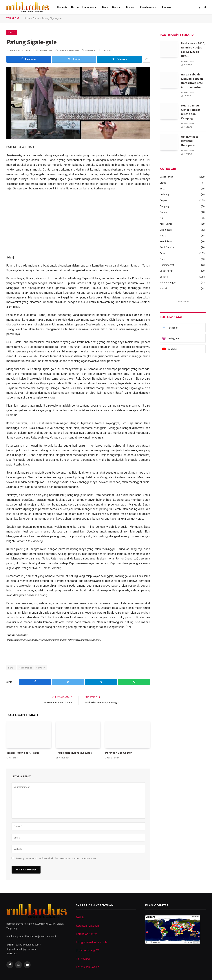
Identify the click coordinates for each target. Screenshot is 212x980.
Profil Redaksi (167, 247)
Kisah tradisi (25, 667)
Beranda (62, 7)
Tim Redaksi (83, 958)
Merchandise (148, 7)
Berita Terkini (167, 177)
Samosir (41, 667)
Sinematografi (167, 265)
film (162, 218)
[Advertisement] (78, 223)
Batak (11, 667)
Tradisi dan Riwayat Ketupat (74, 753)
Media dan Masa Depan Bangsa (103, 702)
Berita (75, 7)
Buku (162, 189)
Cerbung (164, 194)
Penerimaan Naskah (87, 967)
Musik (163, 236)
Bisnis (163, 183)
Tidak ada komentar (68, 50)
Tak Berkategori (168, 282)
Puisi (162, 253)
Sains (105, 7)
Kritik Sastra (166, 224)
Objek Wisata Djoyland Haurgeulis (190, 141)
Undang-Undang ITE (88, 950)
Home (27, 18)
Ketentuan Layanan (87, 925)
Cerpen (164, 200)
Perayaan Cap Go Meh (119, 753)
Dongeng (165, 206)
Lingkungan (166, 230)
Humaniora (89, 7)
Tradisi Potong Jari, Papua (23, 753)
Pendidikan (166, 241)
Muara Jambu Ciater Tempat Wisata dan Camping (191, 112)
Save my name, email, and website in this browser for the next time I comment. (57, 858)
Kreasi (130, 7)
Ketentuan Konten (87, 934)
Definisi (80, 917)
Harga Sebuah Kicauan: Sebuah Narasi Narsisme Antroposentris (192, 81)
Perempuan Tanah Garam (58, 702)
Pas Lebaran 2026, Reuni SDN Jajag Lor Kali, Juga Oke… (193, 50)
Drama (163, 212)
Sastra (116, 7)
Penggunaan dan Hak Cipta (92, 942)
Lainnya (167, 7)
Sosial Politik (166, 271)
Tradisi (36, 18)
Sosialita (164, 277)
